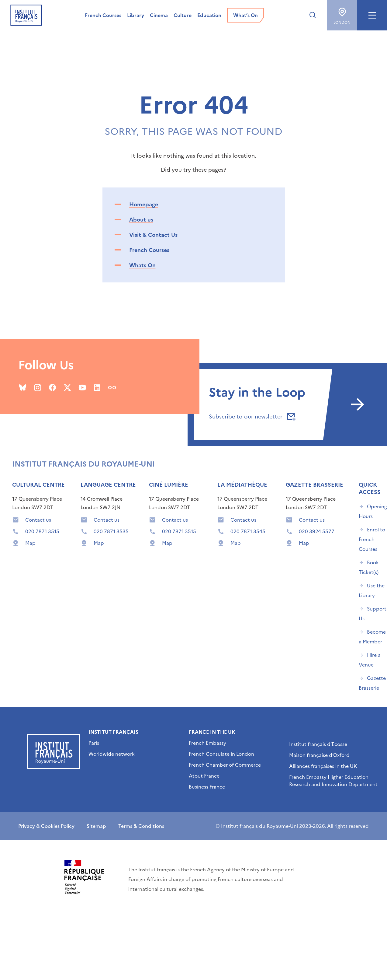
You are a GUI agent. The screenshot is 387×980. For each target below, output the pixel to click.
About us (141, 220)
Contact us (38, 520)
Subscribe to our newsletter (251, 416)
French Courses (149, 250)
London (342, 14)
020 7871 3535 (111, 531)
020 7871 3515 (42, 531)
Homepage (144, 204)
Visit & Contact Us (153, 235)
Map (30, 543)
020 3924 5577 (317, 531)
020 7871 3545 (248, 531)
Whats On (142, 265)
